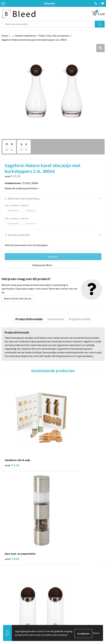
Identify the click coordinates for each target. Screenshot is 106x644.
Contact (6, 604)
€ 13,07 (13, 506)
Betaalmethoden (10, 613)
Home (5, 36)
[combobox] (48, 24)
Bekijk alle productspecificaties (22, 188)
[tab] (29, 319)
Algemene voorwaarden (67, 604)
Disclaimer (60, 618)
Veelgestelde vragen (65, 562)
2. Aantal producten (17, 235)
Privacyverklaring (64, 613)
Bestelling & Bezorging (14, 609)
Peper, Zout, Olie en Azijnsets (54, 36)
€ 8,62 (63, 436)
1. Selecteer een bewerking (22, 198)
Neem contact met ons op (18, 298)
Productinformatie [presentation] (29, 319)
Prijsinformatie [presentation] (80, 319)
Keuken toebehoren (26, 36)
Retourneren (8, 618)
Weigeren (96, 633)
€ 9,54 (63, 502)
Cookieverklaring (63, 609)
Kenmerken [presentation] (56, 319)
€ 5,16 (12, 436)
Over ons (59, 557)
